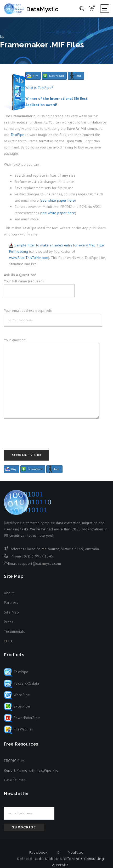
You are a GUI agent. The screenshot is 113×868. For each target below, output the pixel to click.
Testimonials (14, 631)
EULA (8, 641)
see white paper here (58, 200)
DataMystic (32, 9)
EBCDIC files (14, 761)
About (9, 593)
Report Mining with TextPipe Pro (31, 770)
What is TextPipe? (39, 88)
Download (56, 76)
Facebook (38, 853)
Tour (78, 76)
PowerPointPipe (22, 718)
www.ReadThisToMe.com (29, 258)
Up (2, 36)
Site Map (11, 612)
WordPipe (17, 695)
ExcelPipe (17, 706)
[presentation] (44, 439)
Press (9, 622)
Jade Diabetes (48, 859)
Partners (11, 603)
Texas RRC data (22, 683)
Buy (35, 76)
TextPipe (17, 135)
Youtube (76, 853)
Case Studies (15, 780)
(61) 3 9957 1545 (38, 556)
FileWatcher (19, 729)
